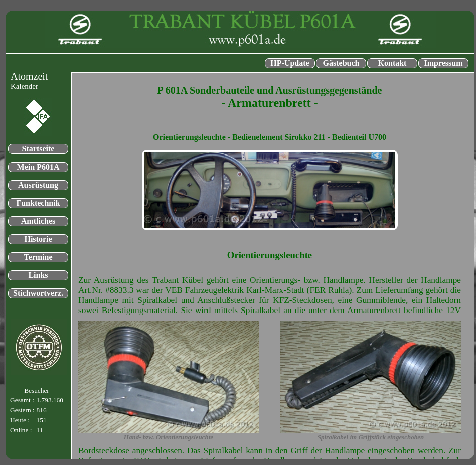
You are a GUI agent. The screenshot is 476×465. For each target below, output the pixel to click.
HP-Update (290, 63)
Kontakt (392, 63)
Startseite (38, 149)
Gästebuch (341, 63)
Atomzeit (29, 76)
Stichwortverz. (38, 293)
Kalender (24, 86)
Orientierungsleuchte (270, 255)
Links (38, 275)
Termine (38, 257)
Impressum (443, 63)
